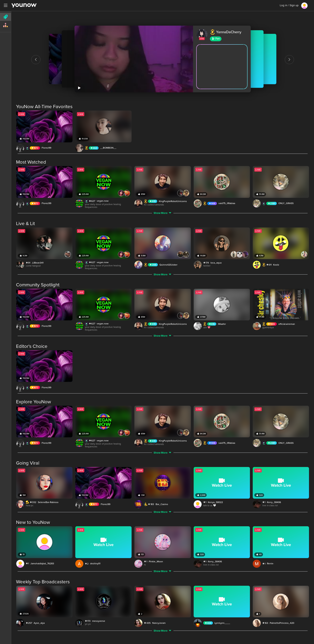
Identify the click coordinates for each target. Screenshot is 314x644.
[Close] (308, 6)
